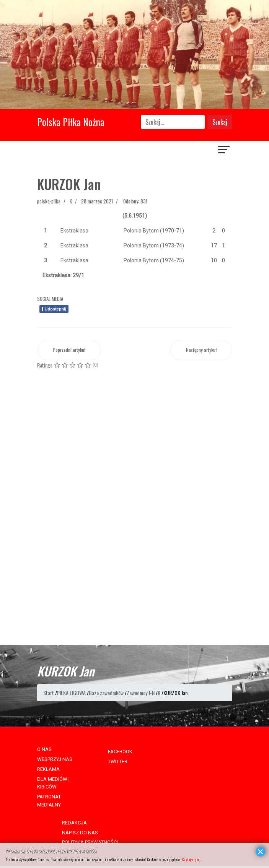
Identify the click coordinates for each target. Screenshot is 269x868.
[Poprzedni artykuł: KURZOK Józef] (69, 350)
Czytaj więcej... (192, 859)
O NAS (44, 749)
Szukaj (220, 122)
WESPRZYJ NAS (55, 759)
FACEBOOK (120, 752)
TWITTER (118, 762)
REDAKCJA (74, 823)
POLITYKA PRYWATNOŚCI (90, 842)
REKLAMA (48, 769)
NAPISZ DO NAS (80, 833)
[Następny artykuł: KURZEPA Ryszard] (201, 350)
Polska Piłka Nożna (71, 122)
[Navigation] (224, 151)
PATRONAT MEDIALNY (49, 801)
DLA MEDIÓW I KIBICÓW (53, 783)
